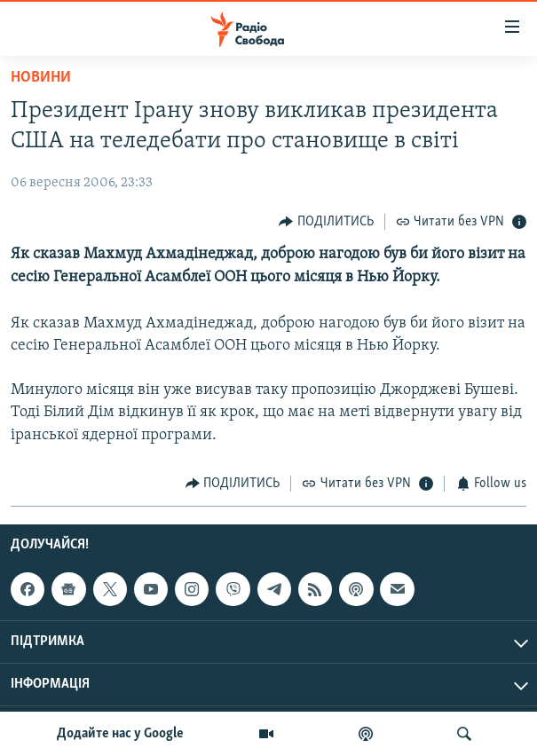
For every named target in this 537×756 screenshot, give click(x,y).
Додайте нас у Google (120, 734)
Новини (41, 78)
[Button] (326, 221)
